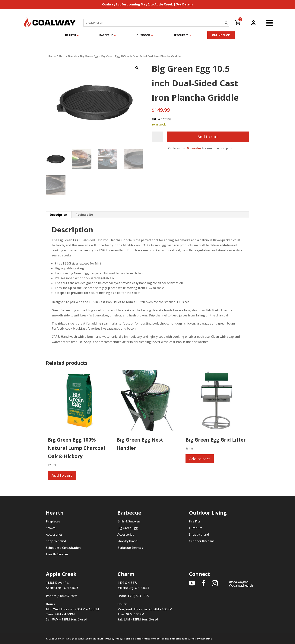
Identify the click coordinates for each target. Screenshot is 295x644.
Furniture (196, 528)
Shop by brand (56, 541)
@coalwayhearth (241, 585)
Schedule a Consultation (63, 548)
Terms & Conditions (136, 639)
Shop (62, 56)
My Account (204, 639)
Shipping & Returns (182, 639)
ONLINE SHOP (221, 35)
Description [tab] (59, 215)
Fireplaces (53, 521)
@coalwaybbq (239, 582)
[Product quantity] (157, 137)
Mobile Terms (159, 639)
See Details (185, 4)
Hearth (72, 35)
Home (52, 56)
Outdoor (145, 35)
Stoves (51, 528)
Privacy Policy (114, 639)
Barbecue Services (130, 548)
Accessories (54, 535)
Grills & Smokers (129, 521)
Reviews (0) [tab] (84, 215)
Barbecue (108, 35)
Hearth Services (57, 554)
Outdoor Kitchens (202, 541)
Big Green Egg (89, 56)
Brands (73, 56)
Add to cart (208, 137)
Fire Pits (195, 521)
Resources (183, 35)
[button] (137, 68)
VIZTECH (98, 639)
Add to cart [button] (62, 475)
